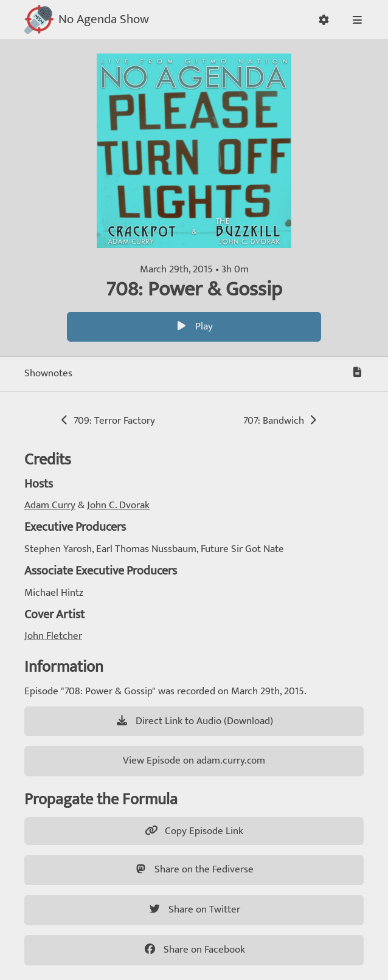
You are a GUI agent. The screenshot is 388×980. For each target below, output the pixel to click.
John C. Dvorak (118, 505)
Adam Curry (50, 505)
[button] (324, 20)
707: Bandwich (281, 421)
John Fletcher (53, 636)
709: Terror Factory (107, 421)
